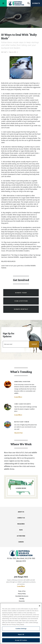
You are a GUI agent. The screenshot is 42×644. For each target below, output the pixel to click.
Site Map (22, 599)
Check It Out (18, 433)
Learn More (18, 397)
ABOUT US (21, 512)
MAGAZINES (21, 524)
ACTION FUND (21, 536)
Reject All (21, 634)
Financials (22, 601)
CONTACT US (21, 518)
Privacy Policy (22, 594)
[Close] (40, 606)
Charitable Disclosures (22, 596)
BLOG (21, 530)
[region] (21, 623)
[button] (34, 344)
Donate (36, 3)
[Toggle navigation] (3, 3)
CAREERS (21, 542)
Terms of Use (22, 591)
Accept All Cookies (21, 640)
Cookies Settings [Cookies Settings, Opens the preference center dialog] (21, 629)
